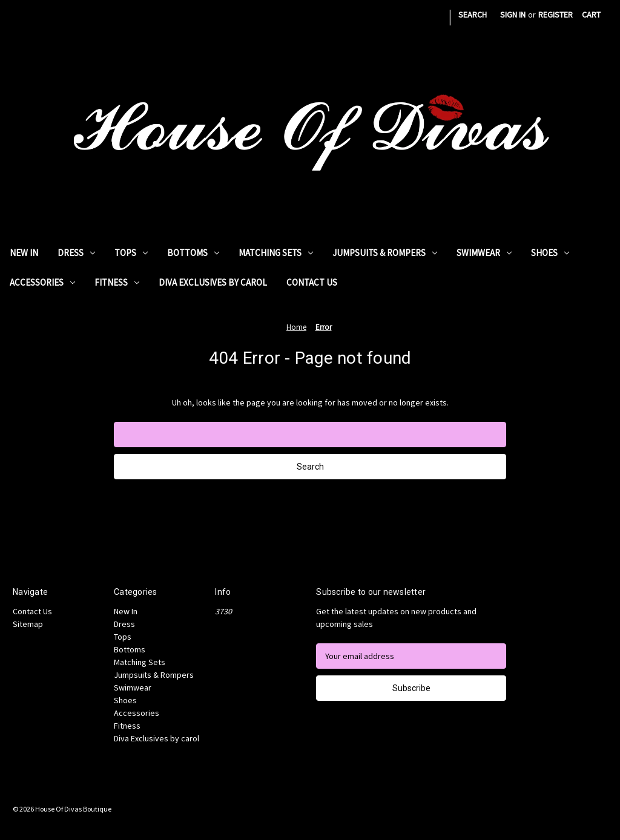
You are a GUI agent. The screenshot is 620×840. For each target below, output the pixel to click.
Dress (76, 253)
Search (473, 15)
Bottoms (193, 253)
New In (24, 253)
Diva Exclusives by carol (213, 282)
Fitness (117, 282)
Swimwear (484, 253)
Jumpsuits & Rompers (385, 253)
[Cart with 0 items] (591, 15)
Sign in (513, 15)
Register (556, 15)
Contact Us (312, 282)
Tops (131, 253)
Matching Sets (276, 253)
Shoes (550, 253)
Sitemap (28, 624)
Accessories (42, 282)
